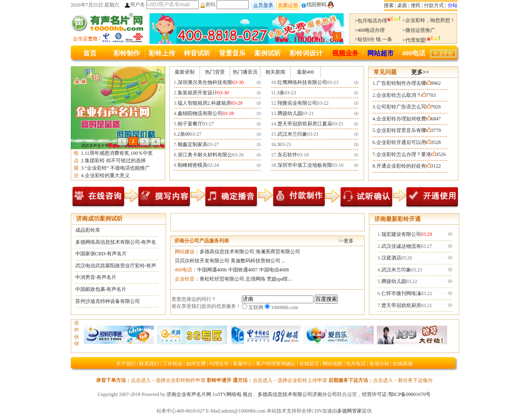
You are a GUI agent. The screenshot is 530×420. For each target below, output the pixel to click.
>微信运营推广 (419, 30)
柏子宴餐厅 (190, 124)
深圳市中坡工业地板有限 (305, 165)
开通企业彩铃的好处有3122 (409, 166)
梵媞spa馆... (279, 279)
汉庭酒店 (391, 258)
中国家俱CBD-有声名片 (101, 254)
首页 (90, 53)
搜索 (389, 5)
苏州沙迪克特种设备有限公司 (108, 301)
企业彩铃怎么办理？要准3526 (411, 154)
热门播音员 (245, 72)
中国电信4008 (274, 270)
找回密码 (314, 5)
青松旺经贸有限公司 (222, 279)
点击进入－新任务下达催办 (403, 380)
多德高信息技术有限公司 (227, 252)
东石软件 (287, 155)
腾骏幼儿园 (290, 113)
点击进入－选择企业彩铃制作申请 (168, 380)
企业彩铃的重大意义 (107, 175)
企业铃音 (185, 279)
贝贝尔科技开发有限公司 (202, 261)
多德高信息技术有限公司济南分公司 (297, 394)
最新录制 (185, 72)
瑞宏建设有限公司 (401, 234)
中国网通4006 (212, 270)
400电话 (414, 53)
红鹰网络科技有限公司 (302, 82)
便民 (416, 5)
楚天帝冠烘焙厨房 (401, 305)
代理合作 (219, 364)
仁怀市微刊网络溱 (401, 293)
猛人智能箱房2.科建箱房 (204, 103)
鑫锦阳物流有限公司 (200, 113)
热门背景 (215, 72)
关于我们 (126, 364)
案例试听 (267, 53)
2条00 (184, 134)
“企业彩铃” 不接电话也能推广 (118, 168)
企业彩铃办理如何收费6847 (409, 119)
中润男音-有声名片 (96, 277)
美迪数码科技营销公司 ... (258, 261)
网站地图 (332, 364)
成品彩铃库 (88, 230)
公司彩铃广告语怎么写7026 (409, 107)
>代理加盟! (422, 40)
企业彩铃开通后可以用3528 (409, 142)
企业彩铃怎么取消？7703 (406, 95)
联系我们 (149, 364)
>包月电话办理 (378, 21)
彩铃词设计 (306, 53)
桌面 (402, 5)
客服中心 (243, 364)
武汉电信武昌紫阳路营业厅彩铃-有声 (116, 266)
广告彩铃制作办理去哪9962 (409, 83)
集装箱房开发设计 (198, 93)
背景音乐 (232, 53)
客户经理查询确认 (276, 364)
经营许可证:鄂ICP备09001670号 (396, 394)
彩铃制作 (127, 53)
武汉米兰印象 (292, 134)
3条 (281, 93)
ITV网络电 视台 (235, 394)
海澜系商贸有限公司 (278, 252)
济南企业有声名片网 (189, 394)
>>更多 (346, 241)
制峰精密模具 (193, 165)
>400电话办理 (370, 30)
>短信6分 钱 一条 (374, 39)
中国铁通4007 (243, 270)
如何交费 (196, 364)
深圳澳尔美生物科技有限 (205, 82)
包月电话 (356, 364)
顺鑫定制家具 (193, 144)
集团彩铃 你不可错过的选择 (115, 161)
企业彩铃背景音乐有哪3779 (409, 130)
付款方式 (434, 5)
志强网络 (255, 279)
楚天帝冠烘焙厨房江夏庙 (305, 124)
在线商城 (402, 364)
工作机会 (173, 364)
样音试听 (197, 53)
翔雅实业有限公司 (297, 103)
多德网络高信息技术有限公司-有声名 (116, 242)
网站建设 (185, 252)
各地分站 (379, 364)
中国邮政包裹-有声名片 (101, 289)
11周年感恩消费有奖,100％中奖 (119, 153)
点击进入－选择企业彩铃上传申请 (290, 380)
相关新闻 (275, 72)
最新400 (306, 72)
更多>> (420, 72)
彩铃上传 (162, 53)
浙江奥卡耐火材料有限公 (205, 155)
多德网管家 (349, 411)
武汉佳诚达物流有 (401, 246)
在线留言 (309, 364)
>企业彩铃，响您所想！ (429, 20)
